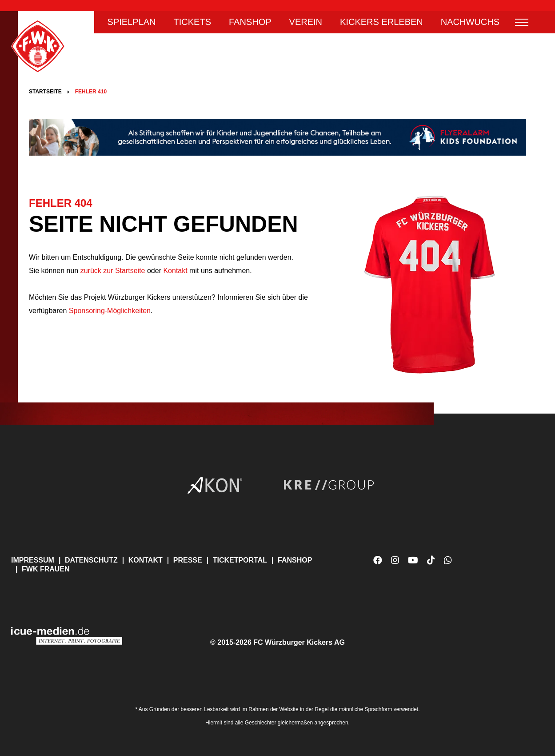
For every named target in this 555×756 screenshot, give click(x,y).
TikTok (431, 564)
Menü (522, 22)
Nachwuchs (470, 22)
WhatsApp (448, 564)
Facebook (378, 560)
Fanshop (250, 22)
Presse (188, 560)
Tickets (192, 22)
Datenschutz (91, 560)
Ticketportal (240, 560)
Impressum (33, 560)
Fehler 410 (91, 92)
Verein (306, 22)
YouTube (413, 564)
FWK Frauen (46, 569)
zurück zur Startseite (112, 271)
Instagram (395, 560)
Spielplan (132, 22)
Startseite (45, 92)
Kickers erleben (381, 22)
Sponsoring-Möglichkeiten (110, 311)
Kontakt (175, 271)
